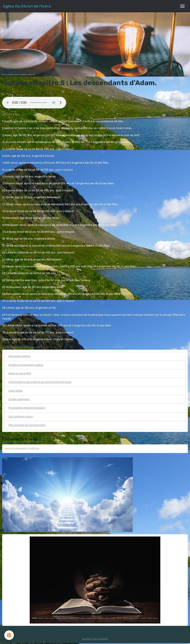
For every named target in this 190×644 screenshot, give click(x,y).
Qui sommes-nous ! (21, 417)
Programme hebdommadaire (27, 408)
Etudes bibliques (19, 399)
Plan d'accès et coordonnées (27, 425)
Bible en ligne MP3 (20, 374)
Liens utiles (16, 391)
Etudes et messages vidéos (26, 365)
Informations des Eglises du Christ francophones (40, 382)
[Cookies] (9, 635)
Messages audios (19, 356)
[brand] (27, 6)
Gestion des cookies (95, 639)
